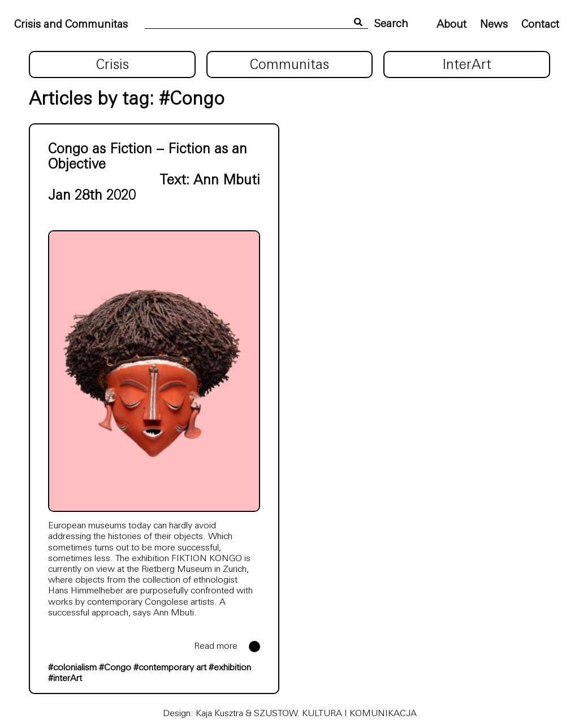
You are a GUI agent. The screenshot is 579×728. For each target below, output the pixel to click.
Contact (540, 25)
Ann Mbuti (227, 181)
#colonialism (72, 668)
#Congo (115, 668)
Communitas (289, 66)
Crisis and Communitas (71, 25)
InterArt (467, 66)
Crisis (113, 66)
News (494, 25)
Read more (216, 647)
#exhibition (230, 668)
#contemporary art (170, 668)
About (451, 25)
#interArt (65, 679)
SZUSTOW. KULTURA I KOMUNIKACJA (335, 714)
